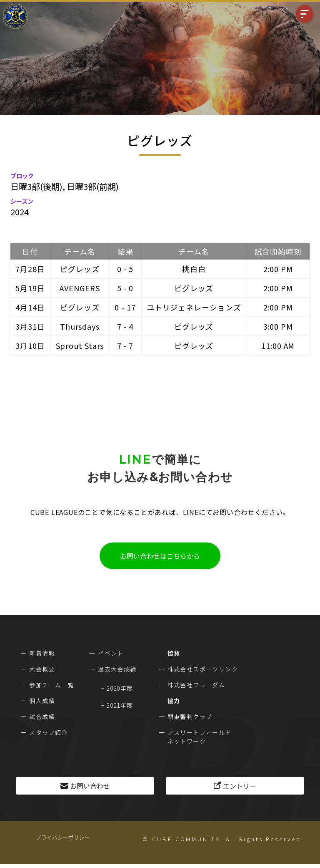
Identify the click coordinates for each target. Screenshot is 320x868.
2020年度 (120, 688)
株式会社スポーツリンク (203, 669)
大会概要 (42, 669)
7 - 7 (125, 346)
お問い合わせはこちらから (160, 556)
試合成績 (42, 717)
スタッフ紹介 (48, 732)
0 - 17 (125, 307)
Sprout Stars (80, 346)
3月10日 (30, 346)
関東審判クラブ (190, 717)
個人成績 (42, 701)
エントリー (240, 786)
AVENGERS (80, 288)
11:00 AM (278, 346)
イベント (111, 653)
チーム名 (80, 251)
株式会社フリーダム (196, 685)
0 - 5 (125, 269)
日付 (30, 251)
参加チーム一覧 (52, 685)
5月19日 (30, 288)
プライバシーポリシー (63, 837)
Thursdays (80, 326)
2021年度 (120, 705)
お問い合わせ (90, 786)
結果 (125, 251)
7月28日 (30, 269)
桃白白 (194, 269)
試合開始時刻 (278, 251)
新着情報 (42, 653)
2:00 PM (278, 269)
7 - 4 (125, 326)
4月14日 (30, 307)
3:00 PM (278, 326)
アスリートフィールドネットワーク (200, 737)
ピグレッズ (80, 269)
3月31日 (30, 326)
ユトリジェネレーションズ (194, 307)
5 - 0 (125, 288)
